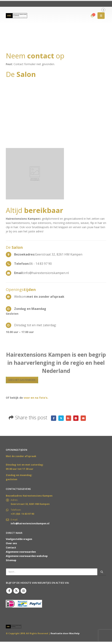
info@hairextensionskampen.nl (31, 526)
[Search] (102, 574)
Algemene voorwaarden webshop (27, 558)
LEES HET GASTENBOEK (24, 380)
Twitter (62, 418)
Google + (69, 418)
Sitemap (11, 563)
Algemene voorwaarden (21, 554)
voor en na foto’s (36, 398)
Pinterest (77, 418)
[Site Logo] (16, 16)
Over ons (11, 546)
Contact (11, 550)
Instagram (23, 593)
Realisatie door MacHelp (65, 636)
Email (85, 418)
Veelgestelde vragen (19, 541)
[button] (101, 16)
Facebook (54, 418)
